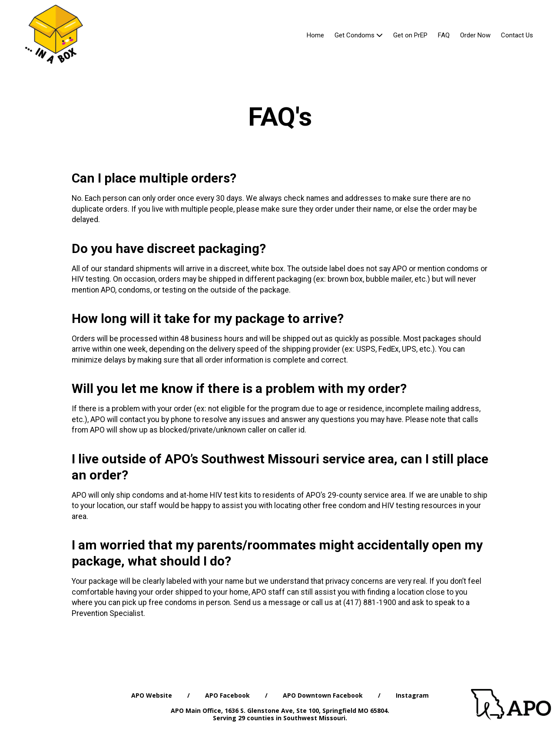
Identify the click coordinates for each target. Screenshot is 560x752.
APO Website (152, 695)
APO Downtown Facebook (323, 695)
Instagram (412, 695)
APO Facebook (227, 695)
